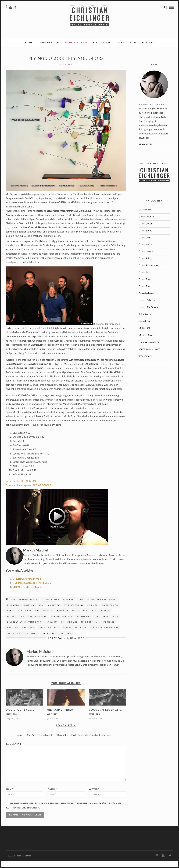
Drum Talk (144, 279)
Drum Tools (145, 286)
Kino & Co (100, 49)
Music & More (74, 49)
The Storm (65, 640)
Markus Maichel (54, 629)
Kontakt (148, 49)
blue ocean (14, 612)
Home (29, 49)
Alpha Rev (69, 606)
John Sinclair (146, 321)
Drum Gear (145, 244)
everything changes (84, 618)
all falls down (50, 606)
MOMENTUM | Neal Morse (27, 594)
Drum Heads (47, 49)
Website (94, 796)
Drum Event (145, 237)
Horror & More (147, 307)
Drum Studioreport (149, 272)
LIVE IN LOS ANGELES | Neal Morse (32, 590)
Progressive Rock (49, 635)
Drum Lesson (146, 258)
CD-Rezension (110, 612)
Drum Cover (145, 230)
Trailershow (145, 363)
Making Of (144, 335)
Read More (146, 151)
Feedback (105, 618)
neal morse (108, 629)
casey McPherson (34, 612)
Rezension (81, 635)
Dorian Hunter (147, 223)
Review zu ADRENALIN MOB (22, 488)
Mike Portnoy (89, 629)
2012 (13, 606)
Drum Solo (144, 265)
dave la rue (25, 618)
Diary (120, 49)
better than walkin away (102, 606)
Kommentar (14, 751)
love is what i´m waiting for (24, 629)
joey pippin (101, 623)
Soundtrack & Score (149, 356)
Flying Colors (16, 623)
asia (81, 606)
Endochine (62, 618)
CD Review (54, 612)
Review (67, 635)
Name (10, 796)
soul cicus (14, 640)
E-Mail (52, 796)
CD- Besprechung (74, 612)
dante (11, 618)
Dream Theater (44, 618)
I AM (133, 49)
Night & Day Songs (149, 349)
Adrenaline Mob (28, 606)
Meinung (73, 629)
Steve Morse (31, 640)
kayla (115, 623)
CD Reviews (55, 645)
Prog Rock (29, 635)
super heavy (49, 640)
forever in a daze (62, 623)
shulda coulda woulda (105, 635)
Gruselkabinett (147, 300)
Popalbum (13, 635)
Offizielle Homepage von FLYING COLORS (28, 492)
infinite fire (83, 623)
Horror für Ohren (148, 314)
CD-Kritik (93, 612)
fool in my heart (38, 623)
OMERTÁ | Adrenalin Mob (27, 586)
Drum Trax (144, 293)
